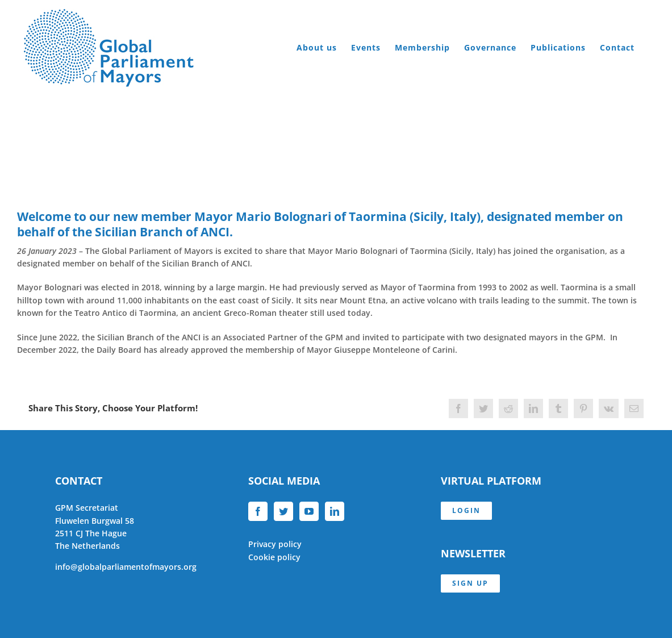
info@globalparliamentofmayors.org (126, 567)
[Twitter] (283, 511)
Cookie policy (274, 557)
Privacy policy (275, 544)
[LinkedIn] (335, 511)
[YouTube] (309, 511)
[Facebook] (258, 511)
